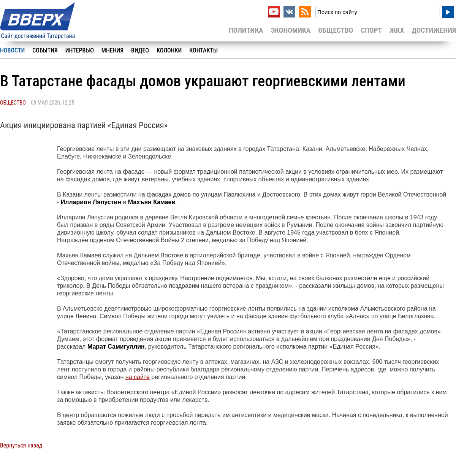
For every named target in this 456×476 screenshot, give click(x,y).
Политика (246, 30)
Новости (12, 50)
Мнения (112, 50)
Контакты (203, 50)
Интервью (80, 50)
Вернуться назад (21, 445)
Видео (140, 50)
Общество (336, 30)
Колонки (169, 50)
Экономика (291, 30)
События (45, 50)
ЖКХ (397, 30)
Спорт (371, 30)
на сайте (138, 377)
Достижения (434, 30)
